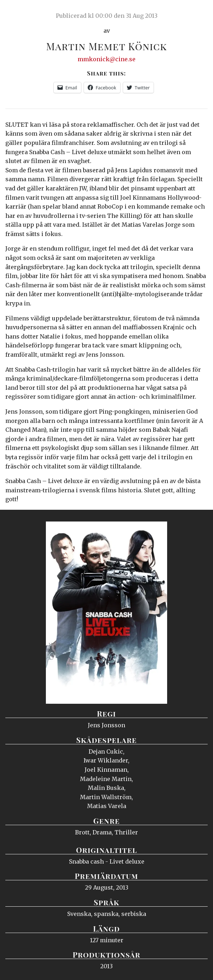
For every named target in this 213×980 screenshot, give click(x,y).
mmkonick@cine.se (106, 59)
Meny (199, 12)
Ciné (23, 12)
